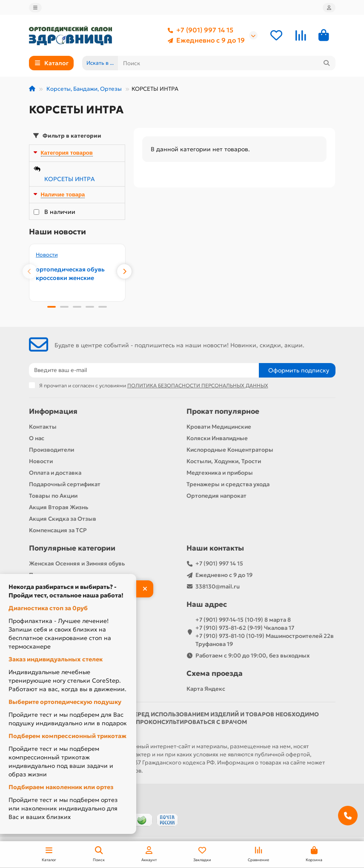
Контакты (43, 427)
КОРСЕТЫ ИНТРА (70, 179)
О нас (37, 438)
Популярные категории (72, 548)
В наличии (60, 212)
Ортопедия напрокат (216, 496)
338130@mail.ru (218, 587)
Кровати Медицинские (219, 427)
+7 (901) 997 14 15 (199, 30)
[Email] (144, 370)
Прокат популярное (223, 411)
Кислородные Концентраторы (230, 450)
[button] (30, 271)
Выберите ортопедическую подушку (65, 702)
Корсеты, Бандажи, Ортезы (83, 89)
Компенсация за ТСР (58, 530)
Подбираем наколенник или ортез (61, 787)
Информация (53, 411)
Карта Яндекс (206, 689)
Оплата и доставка (55, 473)
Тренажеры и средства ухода (228, 484)
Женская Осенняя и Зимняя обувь (77, 564)
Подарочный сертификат (65, 484)
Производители (52, 450)
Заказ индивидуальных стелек (56, 659)
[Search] (227, 63)
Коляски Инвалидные (217, 438)
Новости (47, 255)
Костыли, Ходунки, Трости (224, 461)
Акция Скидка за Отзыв (63, 519)
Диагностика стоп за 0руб (48, 608)
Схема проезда (215, 673)
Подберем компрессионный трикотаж (67, 736)
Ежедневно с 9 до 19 (205, 40)
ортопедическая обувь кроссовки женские (70, 274)
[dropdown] (35, 8)
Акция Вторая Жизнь (59, 507)
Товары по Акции (53, 496)
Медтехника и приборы (220, 473)
